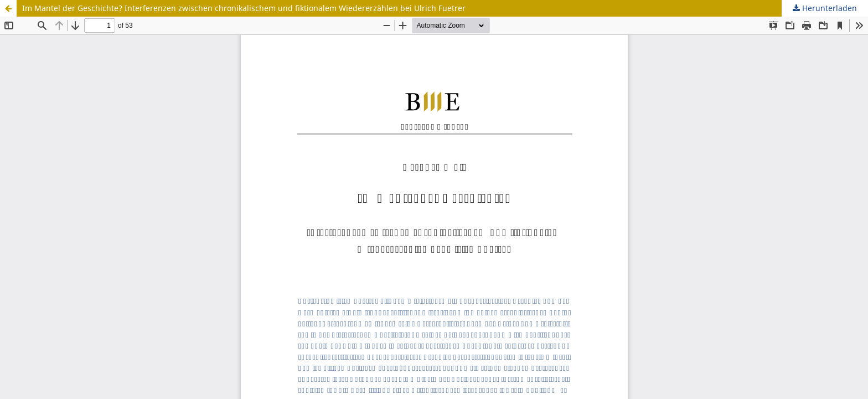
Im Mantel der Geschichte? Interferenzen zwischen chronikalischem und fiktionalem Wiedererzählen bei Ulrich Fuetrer (244, 8)
